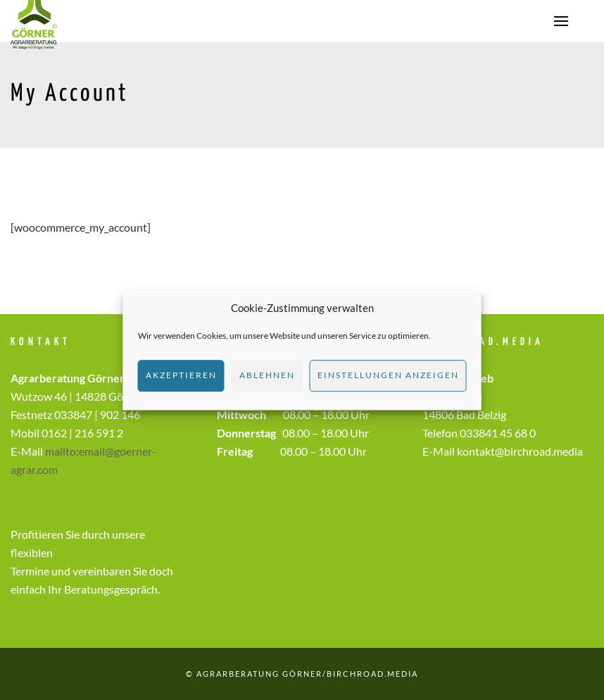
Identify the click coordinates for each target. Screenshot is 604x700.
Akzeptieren (181, 375)
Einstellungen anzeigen (388, 375)
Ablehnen (267, 375)
